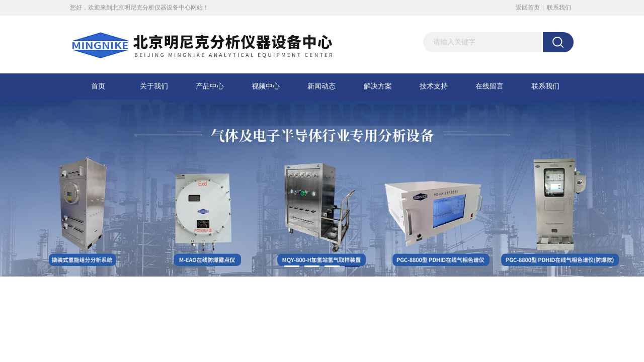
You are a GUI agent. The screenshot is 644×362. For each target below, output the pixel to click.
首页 (98, 86)
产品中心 (210, 86)
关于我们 (154, 86)
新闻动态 (321, 86)
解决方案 (378, 86)
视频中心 (266, 86)
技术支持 (434, 86)
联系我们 (559, 8)
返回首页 (528, 8)
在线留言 (490, 86)
